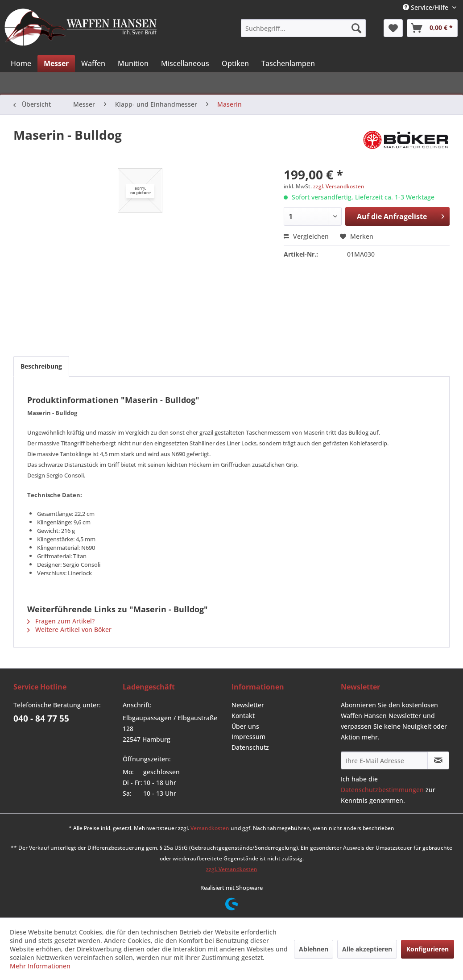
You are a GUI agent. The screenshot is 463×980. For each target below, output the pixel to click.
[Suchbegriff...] (303, 28)
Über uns (245, 726)
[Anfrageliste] (432, 28)
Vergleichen (306, 236)
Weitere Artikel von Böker (69, 629)
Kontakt (243, 716)
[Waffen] (93, 63)
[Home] (21, 63)
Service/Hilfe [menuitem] (426, 7)
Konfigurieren (428, 949)
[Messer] (56, 63)
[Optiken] (235, 63)
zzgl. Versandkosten (339, 186)
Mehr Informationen (40, 966)
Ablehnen (314, 949)
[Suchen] (356, 28)
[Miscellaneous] (185, 63)
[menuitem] (303, 28)
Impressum (248, 737)
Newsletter (248, 705)
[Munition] (133, 63)
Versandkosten (210, 828)
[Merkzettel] (393, 28)
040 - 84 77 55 (41, 718)
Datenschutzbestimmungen (382, 790)
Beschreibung (41, 366)
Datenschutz (250, 747)
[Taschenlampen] (288, 63)
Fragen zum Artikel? (61, 621)
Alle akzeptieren (367, 949)
